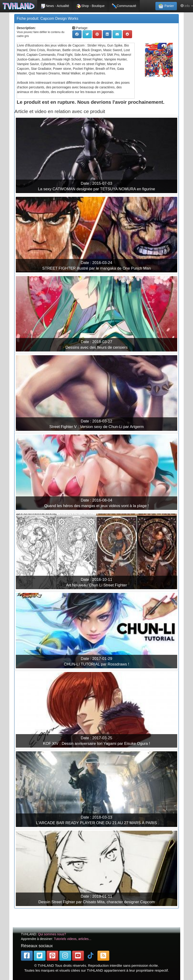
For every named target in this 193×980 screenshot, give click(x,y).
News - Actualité (55, 6)
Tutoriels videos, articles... (72, 939)
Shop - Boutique (90, 6)
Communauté (124, 6)
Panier (166, 6)
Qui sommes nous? (52, 934)
